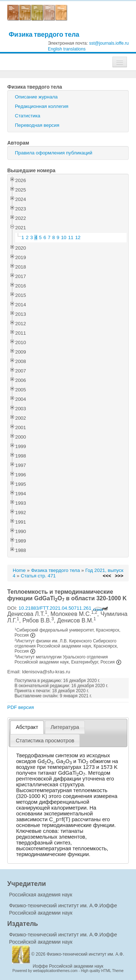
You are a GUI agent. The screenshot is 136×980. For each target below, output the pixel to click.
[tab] (27, 727)
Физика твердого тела (44, 34)
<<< (107, 576)
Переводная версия (37, 125)
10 (64, 237)
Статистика (28, 116)
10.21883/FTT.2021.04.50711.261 (63, 608)
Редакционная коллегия (42, 106)
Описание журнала (36, 97)
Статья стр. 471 (38, 576)
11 (71, 237)
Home (19, 570)
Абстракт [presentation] (27, 727)
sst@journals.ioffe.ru (109, 43)
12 (78, 237)
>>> (119, 576)
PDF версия (20, 707)
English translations (67, 49)
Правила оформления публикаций (53, 153)
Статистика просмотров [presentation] (45, 741)
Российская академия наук (41, 895)
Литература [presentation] (65, 727)
